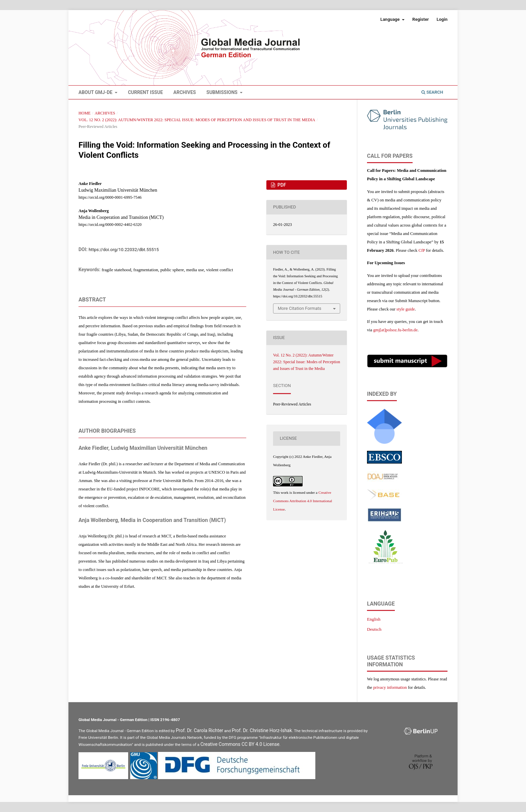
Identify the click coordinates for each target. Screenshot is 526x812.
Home (85, 113)
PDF (281, 185)
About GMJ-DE (96, 92)
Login (442, 19)
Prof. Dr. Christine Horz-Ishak (262, 730)
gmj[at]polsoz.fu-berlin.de (396, 330)
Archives (185, 92)
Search (432, 92)
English (374, 619)
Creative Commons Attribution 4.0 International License (303, 501)
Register (420, 19)
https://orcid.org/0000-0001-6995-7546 (110, 197)
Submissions (222, 92)
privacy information (390, 687)
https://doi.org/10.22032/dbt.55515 (124, 250)
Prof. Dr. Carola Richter (199, 730)
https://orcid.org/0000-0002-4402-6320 (110, 224)
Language (391, 19)
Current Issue (145, 92)
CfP (422, 250)
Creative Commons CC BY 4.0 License (240, 744)
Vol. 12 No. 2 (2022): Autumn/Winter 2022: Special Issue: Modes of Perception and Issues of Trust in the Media (197, 120)
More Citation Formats (300, 308)
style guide (406, 309)
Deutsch (374, 629)
